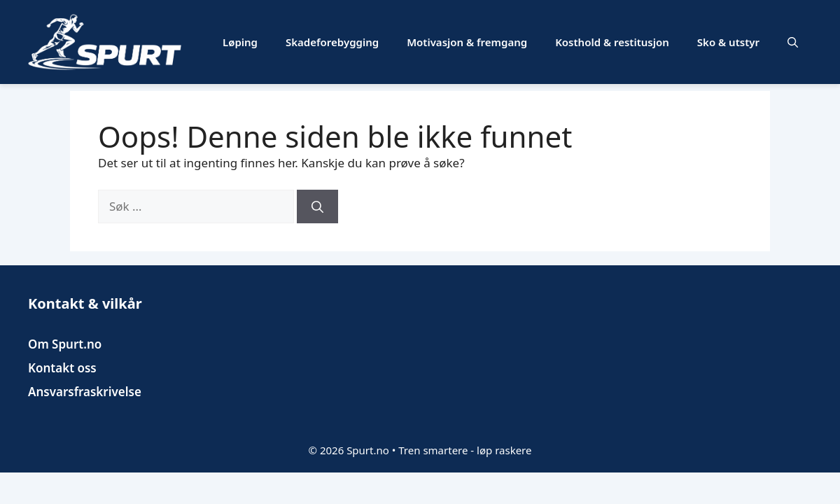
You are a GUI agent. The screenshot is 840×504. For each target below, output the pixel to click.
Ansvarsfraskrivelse (85, 392)
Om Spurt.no (65, 344)
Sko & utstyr (728, 42)
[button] (793, 42)
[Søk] (317, 206)
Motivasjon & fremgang (467, 42)
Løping (240, 42)
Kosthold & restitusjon (612, 42)
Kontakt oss (62, 368)
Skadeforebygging (332, 42)
